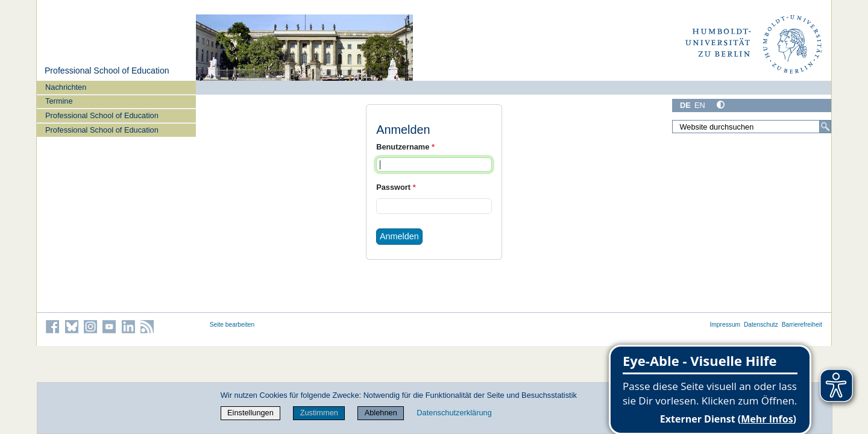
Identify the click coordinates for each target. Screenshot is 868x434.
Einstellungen (250, 413)
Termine (59, 101)
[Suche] (825, 127)
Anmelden (399, 236)
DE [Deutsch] (685, 105)
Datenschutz (761, 325)
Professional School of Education (107, 71)
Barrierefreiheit (802, 325)
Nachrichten (66, 87)
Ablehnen (381, 413)
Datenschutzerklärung (454, 413)
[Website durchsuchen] (752, 127)
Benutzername (405, 147)
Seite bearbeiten (232, 325)
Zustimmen (319, 413)
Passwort (396, 187)
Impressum (725, 325)
